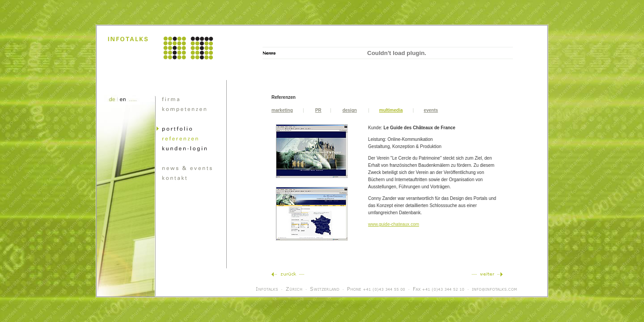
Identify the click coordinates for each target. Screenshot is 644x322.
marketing (282, 110)
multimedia (391, 110)
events (431, 110)
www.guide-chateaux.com (394, 224)
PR (318, 110)
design (350, 110)
